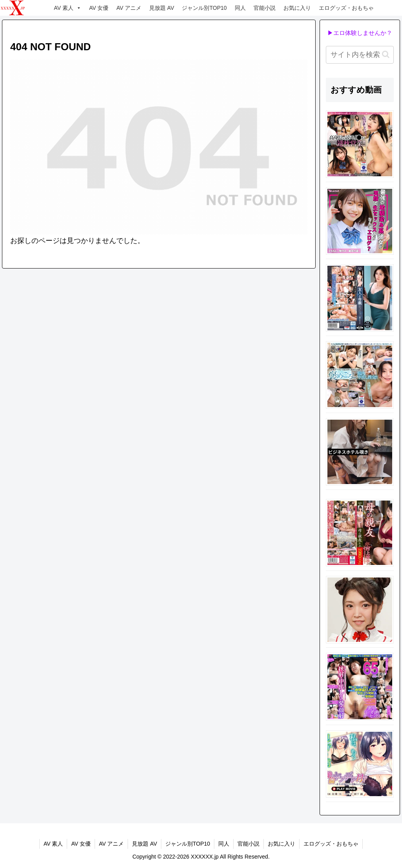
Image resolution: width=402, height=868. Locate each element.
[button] (386, 54)
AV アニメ (129, 8)
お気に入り (297, 8)
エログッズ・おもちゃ (346, 8)
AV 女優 (99, 8)
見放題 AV (162, 8)
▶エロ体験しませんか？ (360, 33)
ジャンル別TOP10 (204, 8)
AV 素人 (68, 8)
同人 (240, 8)
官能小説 (265, 8)
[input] (360, 55)
